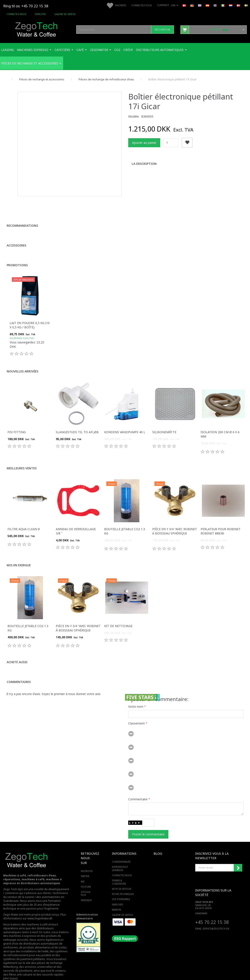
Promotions (17, 255)
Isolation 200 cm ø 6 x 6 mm (220, 424)
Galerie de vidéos (65, 14)
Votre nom (136, 696)
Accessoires (16, 235)
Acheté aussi (17, 652)
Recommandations (22, 215)
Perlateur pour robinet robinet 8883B (221, 521)
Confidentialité (121, 851)
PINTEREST (86, 890)
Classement (136, 713)
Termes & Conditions (119, 872)
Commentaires (19, 671)
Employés (40, 14)
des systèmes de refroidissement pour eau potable (35, 943)
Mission (116, 899)
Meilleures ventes (22, 458)
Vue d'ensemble (121, 889)
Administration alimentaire (87, 906)
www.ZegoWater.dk (40, 908)
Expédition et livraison (120, 858)
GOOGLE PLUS (86, 883)
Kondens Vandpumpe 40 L (125, 422)
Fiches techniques (123, 884)
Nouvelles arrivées (22, 361)
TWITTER (85, 866)
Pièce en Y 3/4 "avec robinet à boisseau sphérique (175, 521)
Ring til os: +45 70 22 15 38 (26, 6)
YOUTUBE (86, 876)
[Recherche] (162, 30)
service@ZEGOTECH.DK (216, 918)
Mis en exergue (19, 555)
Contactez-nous (16, 14)
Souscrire (238, 857)
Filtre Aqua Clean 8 (24, 518)
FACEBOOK (87, 861)
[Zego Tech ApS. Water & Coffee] (37, 29)
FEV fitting (17, 422)
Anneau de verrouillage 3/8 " (76, 521)
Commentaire (138, 789)
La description (144, 164)
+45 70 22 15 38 (212, 912)
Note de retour (122, 879)
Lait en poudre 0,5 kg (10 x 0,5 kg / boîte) (30, 315)
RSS (83, 871)
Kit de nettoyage (118, 615)
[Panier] (214, 29)
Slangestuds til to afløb (77, 422)
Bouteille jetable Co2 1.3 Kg (125, 521)
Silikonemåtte (164, 422)
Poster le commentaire (148, 824)
